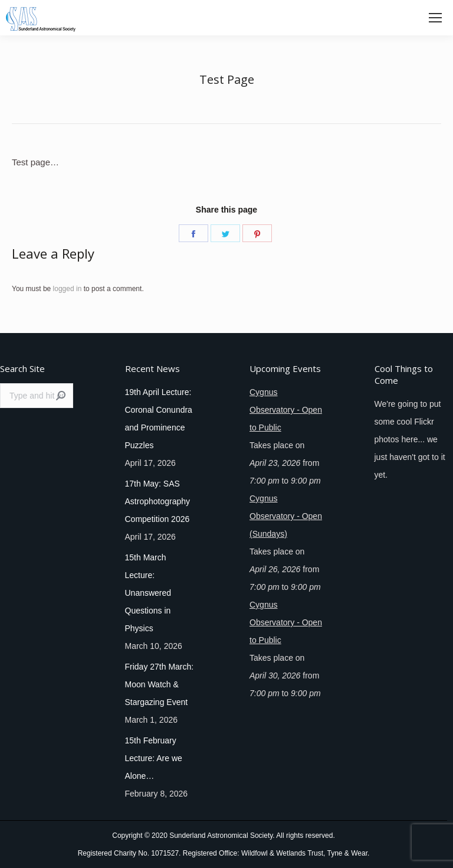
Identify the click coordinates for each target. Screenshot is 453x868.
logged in (68, 289)
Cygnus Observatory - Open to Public (286, 410)
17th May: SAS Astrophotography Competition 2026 (158, 501)
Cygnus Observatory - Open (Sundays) (286, 516)
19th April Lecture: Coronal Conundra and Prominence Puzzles (159, 419)
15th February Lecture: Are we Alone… (154, 758)
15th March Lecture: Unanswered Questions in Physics (148, 593)
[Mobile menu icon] (435, 18)
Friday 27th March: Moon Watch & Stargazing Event (160, 684)
